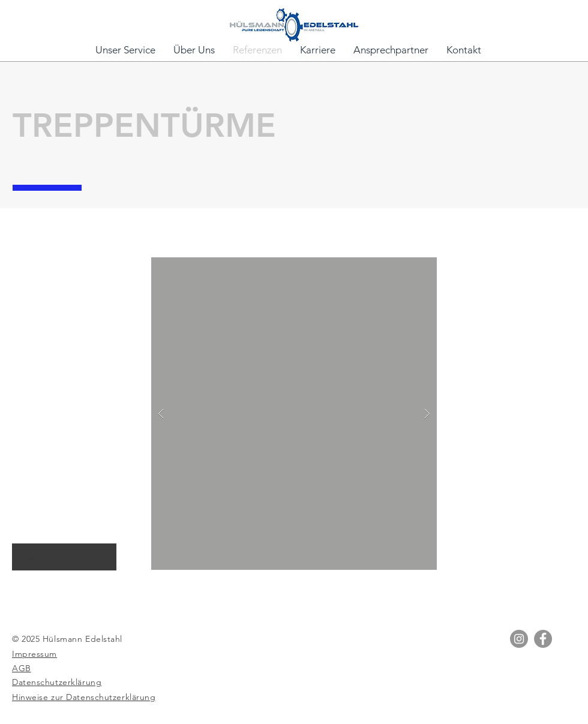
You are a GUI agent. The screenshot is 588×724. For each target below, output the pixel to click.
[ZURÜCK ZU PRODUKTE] (64, 557)
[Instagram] (519, 639)
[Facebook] (543, 639)
